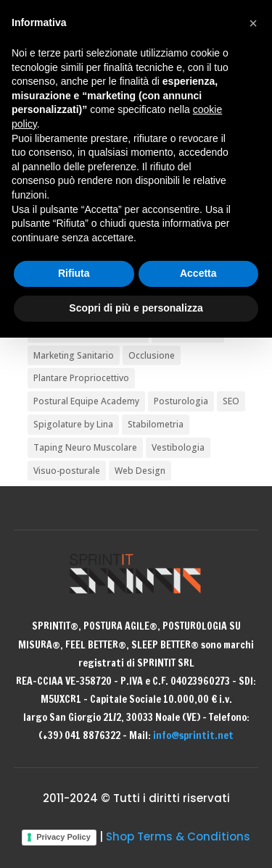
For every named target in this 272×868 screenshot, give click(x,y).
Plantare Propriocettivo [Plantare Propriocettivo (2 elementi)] (81, 378)
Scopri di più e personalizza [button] (136, 308)
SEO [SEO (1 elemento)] (231, 401)
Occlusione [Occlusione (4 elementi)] (152, 355)
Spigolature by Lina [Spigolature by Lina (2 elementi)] (73, 424)
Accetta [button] (198, 273)
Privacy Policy (63, 837)
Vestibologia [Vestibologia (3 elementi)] (178, 447)
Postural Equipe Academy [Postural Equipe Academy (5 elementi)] (86, 401)
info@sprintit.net (193, 735)
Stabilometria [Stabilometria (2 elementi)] (156, 424)
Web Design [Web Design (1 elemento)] (140, 471)
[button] (253, 23)
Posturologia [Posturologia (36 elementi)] (181, 401)
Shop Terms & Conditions (178, 836)
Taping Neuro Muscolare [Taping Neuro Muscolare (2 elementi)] (85, 447)
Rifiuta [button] (74, 273)
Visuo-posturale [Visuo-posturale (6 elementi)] (67, 471)
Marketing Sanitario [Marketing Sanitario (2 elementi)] (74, 355)
